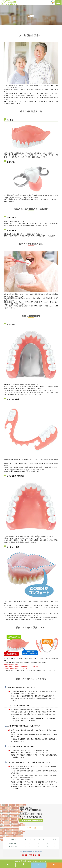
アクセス (23, 867)
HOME (8, 867)
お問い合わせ (39, 867)
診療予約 (54, 867)
